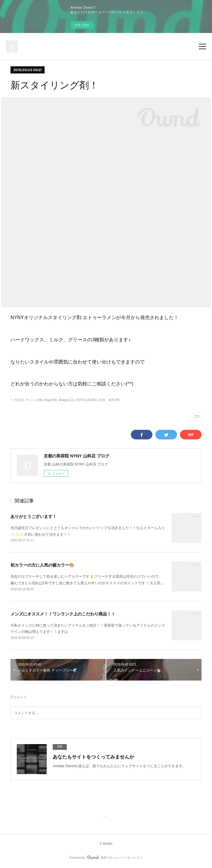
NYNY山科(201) (87, 400)
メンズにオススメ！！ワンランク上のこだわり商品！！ (63, 614)
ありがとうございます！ (34, 516)
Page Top (106, 820)
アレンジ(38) (34, 400)
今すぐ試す (82, 25)
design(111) (67, 400)
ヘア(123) (17, 400)
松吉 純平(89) (110, 400)
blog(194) (51, 400)
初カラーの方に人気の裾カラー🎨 (42, 565)
